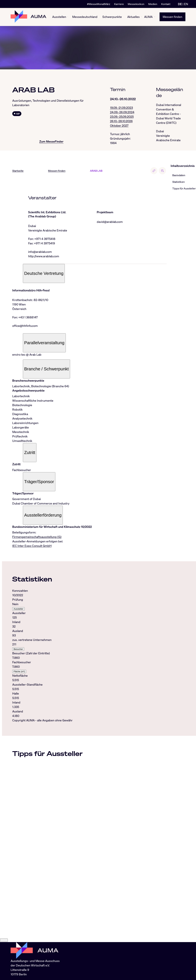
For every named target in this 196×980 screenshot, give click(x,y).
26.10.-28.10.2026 (121, 121)
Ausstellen (59, 17)
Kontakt (166, 4)
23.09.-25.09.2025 (122, 117)
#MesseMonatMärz (99, 4)
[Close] (4, 947)
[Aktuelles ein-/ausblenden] (141, 17)
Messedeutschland (85, 17)
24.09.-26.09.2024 (122, 112)
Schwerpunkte (112, 17)
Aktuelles (133, 17)
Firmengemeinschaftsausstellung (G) (37, 537)
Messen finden (172, 17)
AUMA (148, 17)
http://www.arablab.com (44, 256)
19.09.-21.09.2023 (121, 108)
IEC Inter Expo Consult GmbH (32, 546)
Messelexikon (136, 4)
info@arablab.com (40, 252)
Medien (153, 4)
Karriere (119, 4)
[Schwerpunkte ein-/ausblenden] (123, 17)
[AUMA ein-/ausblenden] (155, 17)
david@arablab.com (110, 222)
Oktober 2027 (119, 126)
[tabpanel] (89, 653)
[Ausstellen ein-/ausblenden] (68, 17)
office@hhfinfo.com (25, 326)
